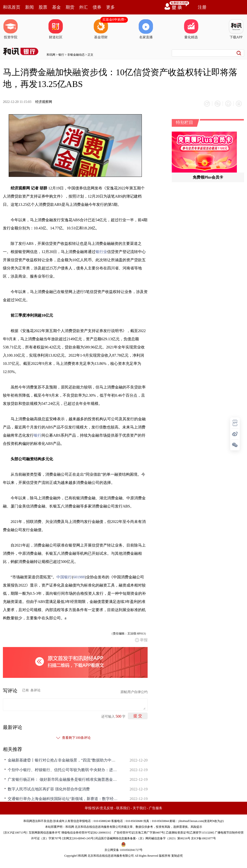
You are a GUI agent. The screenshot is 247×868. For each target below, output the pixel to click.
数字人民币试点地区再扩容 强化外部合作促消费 (49, 789)
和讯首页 (12, 7)
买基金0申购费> (114, 20)
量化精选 (191, 29)
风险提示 (196, 827)
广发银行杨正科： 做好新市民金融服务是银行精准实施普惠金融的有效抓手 (63, 779)
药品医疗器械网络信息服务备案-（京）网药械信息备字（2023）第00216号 (143, 838)
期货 (70, 7)
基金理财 (101, 29)
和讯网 (51, 55)
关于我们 (139, 808)
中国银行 (64, 577)
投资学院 (11, 29)
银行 (61, 55)
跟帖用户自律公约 (134, 692)
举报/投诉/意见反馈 (99, 808)
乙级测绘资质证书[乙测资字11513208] (190, 833)
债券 (97, 7)
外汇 (83, 7)
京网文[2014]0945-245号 (78, 838)
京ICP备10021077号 (203, 838)
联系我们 (123, 808)
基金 (56, 7)
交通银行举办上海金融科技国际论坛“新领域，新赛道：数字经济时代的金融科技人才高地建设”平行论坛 (63, 799)
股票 (43, 7)
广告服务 (156, 808)
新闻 (29, 7)
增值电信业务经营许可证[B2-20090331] (86, 833)
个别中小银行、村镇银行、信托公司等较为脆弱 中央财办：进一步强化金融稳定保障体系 (63, 770)
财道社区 (56, 29)
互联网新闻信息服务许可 (45, 833)
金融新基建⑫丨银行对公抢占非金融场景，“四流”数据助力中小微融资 (63, 760)
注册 (202, 7)
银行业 (101, 252)
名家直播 (146, 29)
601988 (79, 577)
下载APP (236, 29)
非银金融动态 (76, 55)
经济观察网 (44, 102)
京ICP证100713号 (15, 833)
